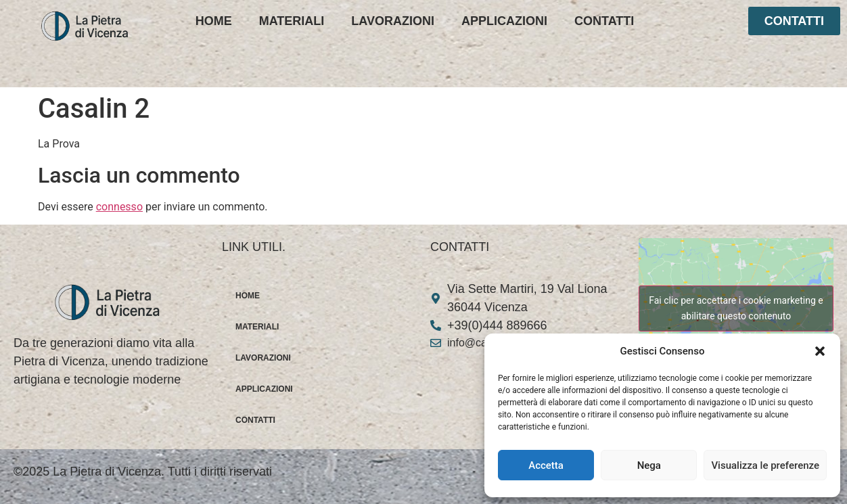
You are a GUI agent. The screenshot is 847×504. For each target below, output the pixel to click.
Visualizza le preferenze (765, 465)
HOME (214, 21)
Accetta (546, 465)
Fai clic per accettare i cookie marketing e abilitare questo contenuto (736, 308)
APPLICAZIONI (504, 21)
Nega (649, 465)
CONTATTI (604, 21)
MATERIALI (292, 21)
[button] (820, 351)
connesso (119, 207)
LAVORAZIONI (393, 21)
